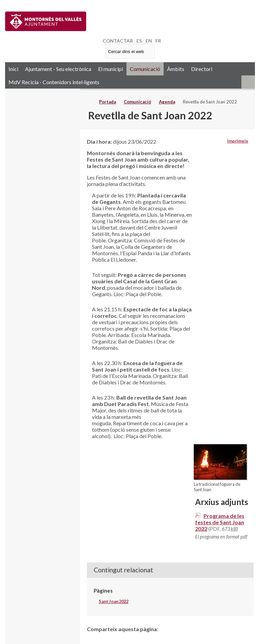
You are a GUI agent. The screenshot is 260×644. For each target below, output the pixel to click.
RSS (248, 82)
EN (149, 41)
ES (139, 41)
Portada (108, 102)
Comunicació (145, 69)
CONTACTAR (118, 41)
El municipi (111, 69)
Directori (202, 69)
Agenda (167, 102)
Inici (13, 69)
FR (158, 41)
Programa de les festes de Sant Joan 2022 (220, 522)
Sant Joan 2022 (114, 601)
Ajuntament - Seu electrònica (58, 69)
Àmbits (176, 69)
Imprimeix (238, 141)
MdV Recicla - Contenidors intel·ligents (54, 82)
